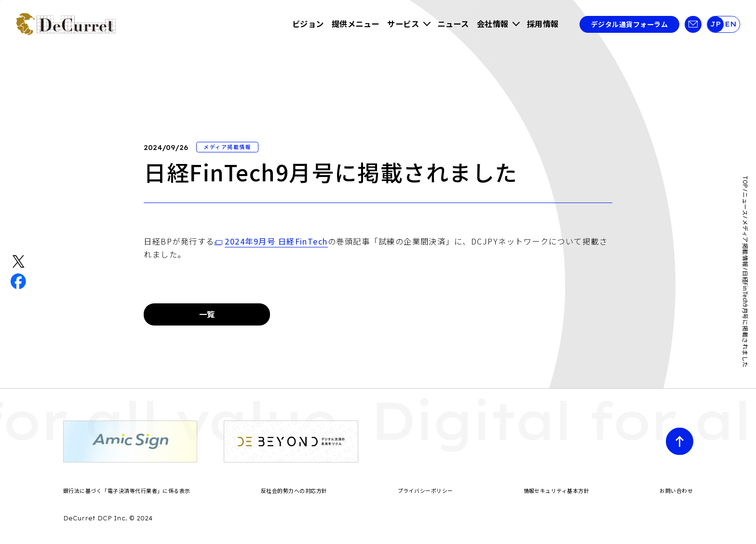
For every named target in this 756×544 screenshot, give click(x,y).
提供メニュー (356, 24)
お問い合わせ (676, 490)
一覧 (207, 314)
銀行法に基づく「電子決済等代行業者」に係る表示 (127, 490)
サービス (403, 24)
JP (715, 24)
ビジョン (308, 24)
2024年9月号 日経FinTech (276, 241)
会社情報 (493, 24)
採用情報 (543, 24)
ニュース (453, 24)
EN (730, 24)
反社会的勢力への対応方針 (294, 490)
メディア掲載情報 (745, 243)
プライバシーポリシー (425, 490)
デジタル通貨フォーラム (629, 24)
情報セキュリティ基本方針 (557, 490)
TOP (745, 182)
